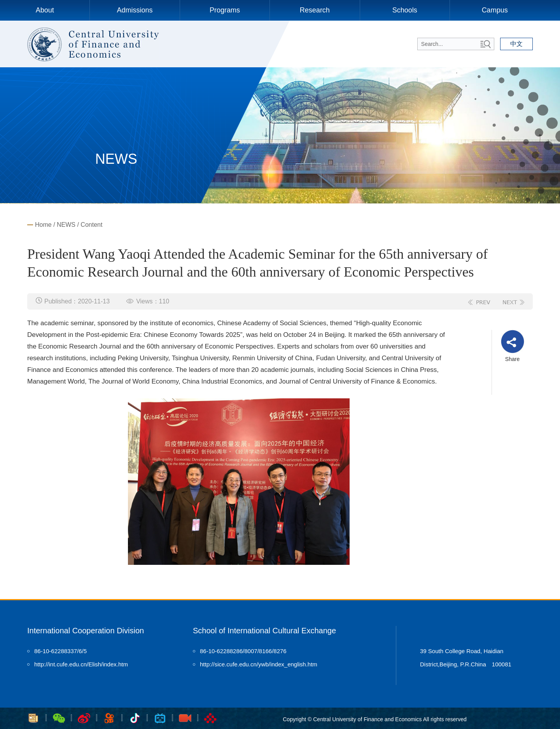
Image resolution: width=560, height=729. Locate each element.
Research (315, 10)
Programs (225, 10)
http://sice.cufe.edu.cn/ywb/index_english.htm (259, 664)
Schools (405, 10)
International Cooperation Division (86, 631)
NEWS (66, 225)
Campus (495, 10)
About (45, 10)
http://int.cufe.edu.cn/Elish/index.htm (81, 664)
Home (43, 225)
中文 (516, 44)
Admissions (135, 10)
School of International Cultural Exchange (264, 631)
